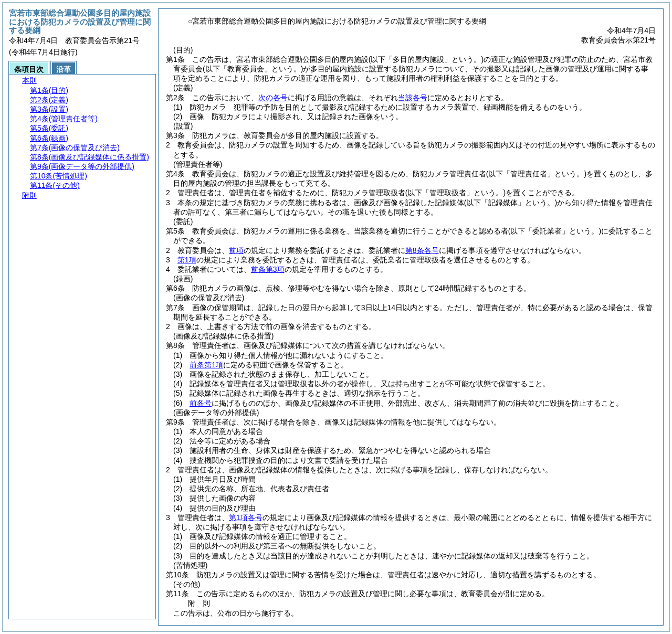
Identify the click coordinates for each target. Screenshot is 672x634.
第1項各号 (246, 517)
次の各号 (273, 98)
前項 (236, 250)
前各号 (201, 403)
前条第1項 (206, 365)
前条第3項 (268, 269)
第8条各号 (422, 250)
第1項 (187, 260)
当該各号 (413, 98)
